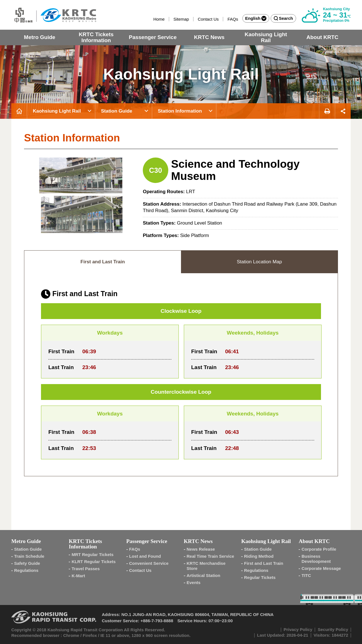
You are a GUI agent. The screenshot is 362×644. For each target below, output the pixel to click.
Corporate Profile (319, 549)
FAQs (233, 19)
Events (194, 582)
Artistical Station (203, 575)
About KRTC (322, 37)
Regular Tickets (260, 577)
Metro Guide (40, 37)
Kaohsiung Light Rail (266, 37)
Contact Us (208, 19)
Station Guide (117, 111)
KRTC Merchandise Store (206, 566)
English (256, 18)
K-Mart (78, 576)
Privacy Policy (298, 629)
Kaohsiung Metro (54, 15)
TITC (306, 575)
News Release (201, 549)
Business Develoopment (316, 559)
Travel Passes (86, 569)
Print (327, 111)
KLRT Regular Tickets (94, 562)
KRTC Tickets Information (96, 37)
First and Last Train (264, 563)
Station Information (180, 111)
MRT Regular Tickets (92, 554)
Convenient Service (149, 563)
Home (159, 19)
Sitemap (181, 19)
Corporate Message (321, 568)
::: (151, 19)
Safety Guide (27, 563)
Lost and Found (145, 556)
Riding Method (259, 556)
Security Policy (333, 629)
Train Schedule (29, 556)
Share (343, 111)
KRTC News (209, 37)
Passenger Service (153, 37)
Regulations (26, 570)
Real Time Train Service (210, 556)
